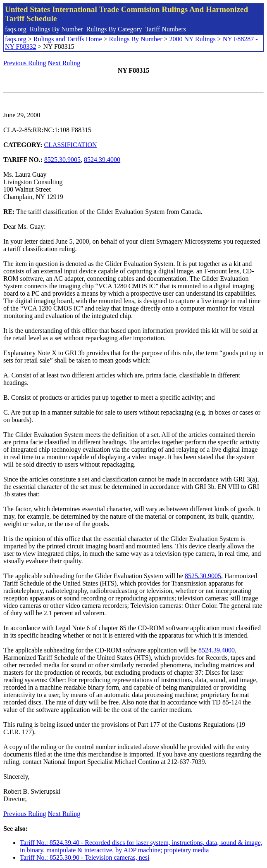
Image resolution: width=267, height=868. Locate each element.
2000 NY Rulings (193, 39)
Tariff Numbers (166, 29)
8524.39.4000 (102, 160)
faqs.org (16, 29)
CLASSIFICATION (71, 145)
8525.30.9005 (62, 160)
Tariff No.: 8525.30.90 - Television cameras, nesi (85, 857)
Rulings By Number (56, 29)
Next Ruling (64, 63)
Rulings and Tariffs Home (68, 39)
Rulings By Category (114, 29)
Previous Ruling (25, 63)
